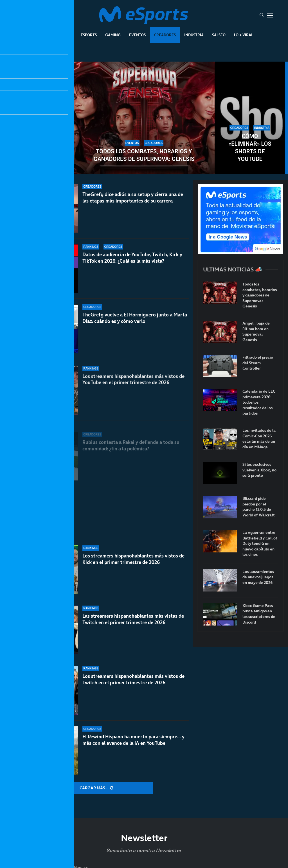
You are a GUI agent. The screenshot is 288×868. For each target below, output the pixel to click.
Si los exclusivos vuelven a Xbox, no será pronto (259, 470)
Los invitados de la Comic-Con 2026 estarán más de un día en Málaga (259, 439)
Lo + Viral (244, 35)
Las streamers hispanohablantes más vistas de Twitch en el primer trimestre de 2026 (133, 619)
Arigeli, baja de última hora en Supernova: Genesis (256, 332)
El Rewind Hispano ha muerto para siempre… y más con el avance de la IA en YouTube (133, 740)
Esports (89, 35)
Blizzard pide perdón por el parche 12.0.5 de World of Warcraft (259, 507)
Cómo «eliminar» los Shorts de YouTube (250, 148)
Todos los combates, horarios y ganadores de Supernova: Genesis (144, 155)
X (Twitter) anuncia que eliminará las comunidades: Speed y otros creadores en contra (38, 140)
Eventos (137, 35)
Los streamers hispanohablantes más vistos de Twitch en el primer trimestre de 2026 (133, 679)
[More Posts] (96, 788)
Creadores (165, 35)
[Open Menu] (270, 15)
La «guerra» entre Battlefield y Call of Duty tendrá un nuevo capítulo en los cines (260, 544)
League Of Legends (54, 35)
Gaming (113, 35)
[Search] (262, 15)
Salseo (219, 35)
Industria (194, 35)
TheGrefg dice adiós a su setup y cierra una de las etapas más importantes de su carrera (133, 207)
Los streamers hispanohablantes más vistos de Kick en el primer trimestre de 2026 (133, 559)
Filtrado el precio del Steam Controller (258, 363)
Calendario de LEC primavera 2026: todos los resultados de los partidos (259, 402)
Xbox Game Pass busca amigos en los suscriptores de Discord (259, 614)
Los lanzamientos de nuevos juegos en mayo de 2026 (258, 577)
